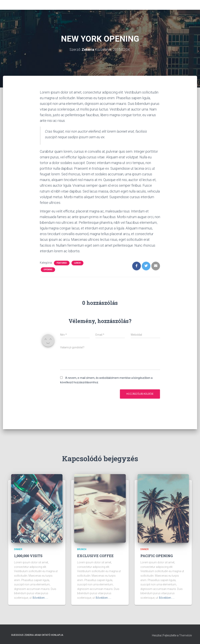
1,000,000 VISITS (28, 556)
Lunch (77, 263)
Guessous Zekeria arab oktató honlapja (37, 635)
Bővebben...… (40, 598)
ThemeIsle (185, 635)
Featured (62, 263)
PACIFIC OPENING (157, 556)
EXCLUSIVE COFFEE (95, 556)
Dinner (18, 549)
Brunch (82, 549)
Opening (48, 270)
